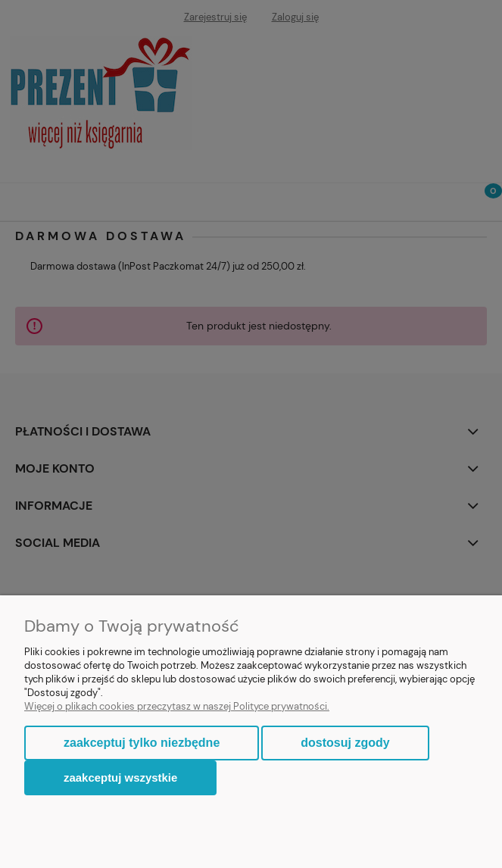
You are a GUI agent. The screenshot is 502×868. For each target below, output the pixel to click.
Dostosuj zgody (345, 743)
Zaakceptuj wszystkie (120, 777)
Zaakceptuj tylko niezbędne (142, 743)
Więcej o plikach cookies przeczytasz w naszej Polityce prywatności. (177, 706)
